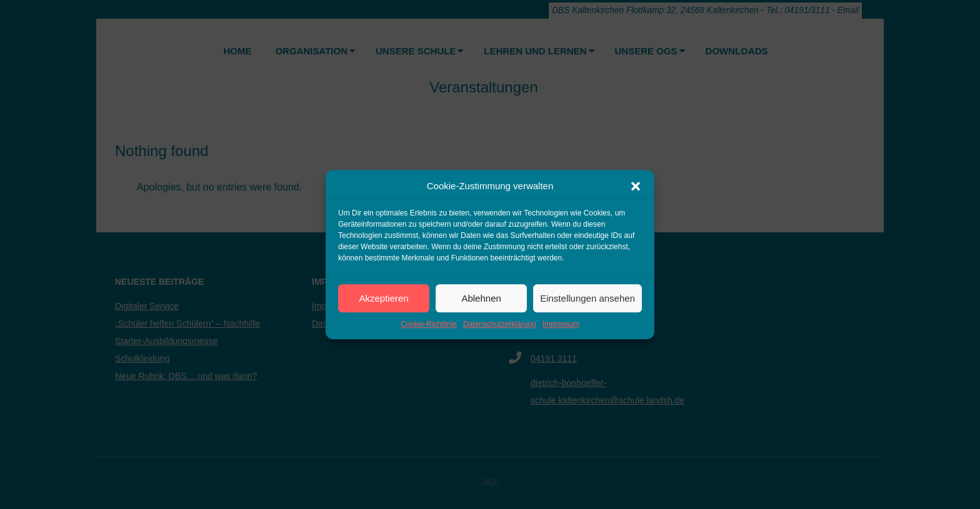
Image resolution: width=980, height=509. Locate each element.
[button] (636, 186)
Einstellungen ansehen (587, 298)
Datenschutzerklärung (500, 324)
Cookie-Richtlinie (429, 324)
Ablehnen (481, 298)
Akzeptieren (383, 298)
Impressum (561, 324)
